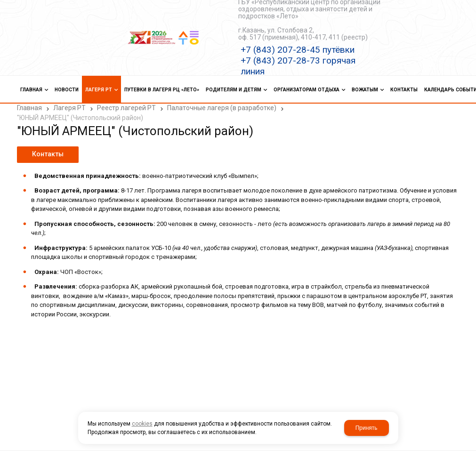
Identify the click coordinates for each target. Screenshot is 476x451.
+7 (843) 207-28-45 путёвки (298, 50)
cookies (142, 424)
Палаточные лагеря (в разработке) (222, 108)
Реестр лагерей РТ (126, 108)
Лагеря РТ (69, 108)
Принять (367, 428)
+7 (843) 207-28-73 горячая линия (298, 66)
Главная (29, 108)
